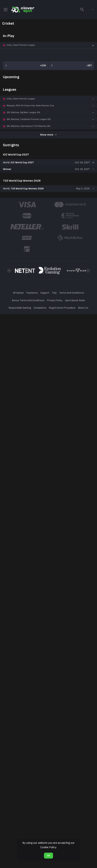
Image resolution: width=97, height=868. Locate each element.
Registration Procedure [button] (62, 308)
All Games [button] (18, 293)
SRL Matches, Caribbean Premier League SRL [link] (29, 119)
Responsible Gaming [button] (20, 308)
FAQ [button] (54, 293)
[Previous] (9, 271)
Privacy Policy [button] (55, 300)
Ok (48, 856)
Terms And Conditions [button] (72, 293)
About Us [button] (83, 308)
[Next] (88, 271)
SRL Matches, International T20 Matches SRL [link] (29, 126)
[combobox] (90, 10)
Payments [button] (32, 293)
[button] (48, 45)
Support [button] (45, 293)
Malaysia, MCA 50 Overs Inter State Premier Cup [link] (30, 106)
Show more (48, 135)
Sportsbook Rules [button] (75, 300)
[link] (23, 10)
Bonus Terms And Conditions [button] (28, 300)
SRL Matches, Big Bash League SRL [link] (24, 112)
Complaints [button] (40, 308)
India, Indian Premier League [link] (21, 45)
